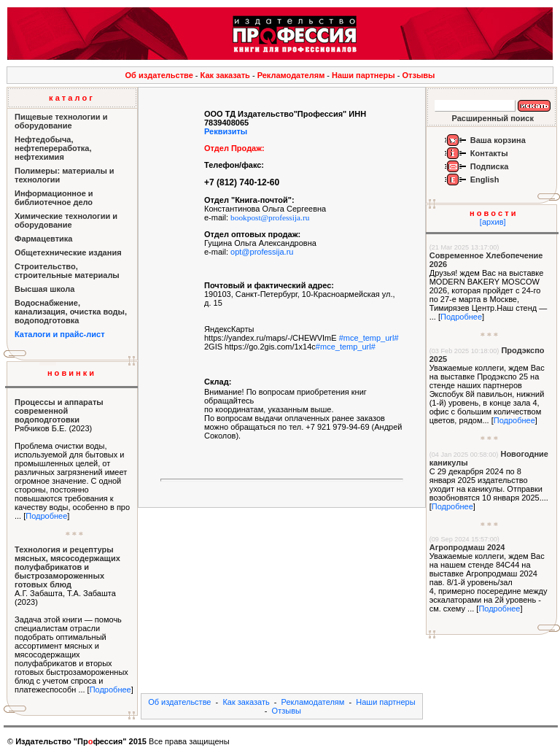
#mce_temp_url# (369, 338)
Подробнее (46, 516)
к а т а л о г (71, 98)
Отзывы (419, 75)
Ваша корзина (498, 140)
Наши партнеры (363, 75)
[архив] (493, 222)
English (485, 179)
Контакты (489, 153)
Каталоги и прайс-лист (60, 334)
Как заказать (225, 75)
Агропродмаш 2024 (467, 547)
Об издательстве (159, 75)
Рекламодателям (291, 75)
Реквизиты (226, 131)
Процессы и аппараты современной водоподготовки (59, 411)
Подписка (490, 166)
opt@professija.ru (262, 252)
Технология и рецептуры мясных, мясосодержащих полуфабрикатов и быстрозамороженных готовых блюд (67, 567)
